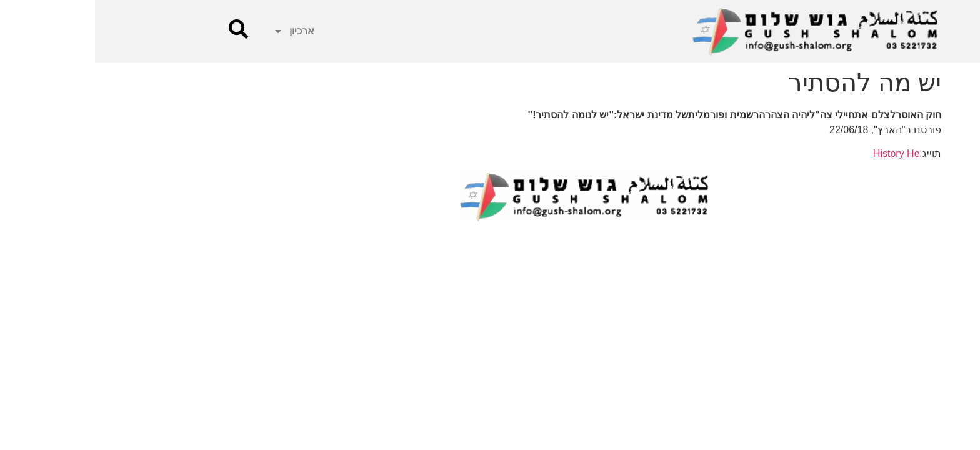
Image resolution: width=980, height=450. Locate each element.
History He (802, 153)
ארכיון (199, 31)
